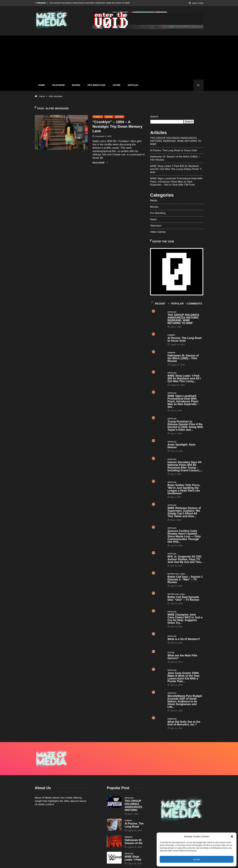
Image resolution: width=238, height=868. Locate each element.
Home (42, 85)
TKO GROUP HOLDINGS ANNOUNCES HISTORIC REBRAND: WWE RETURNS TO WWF (90, 3)
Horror (172, 353)
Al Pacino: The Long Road (134, 825)
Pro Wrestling (97, 85)
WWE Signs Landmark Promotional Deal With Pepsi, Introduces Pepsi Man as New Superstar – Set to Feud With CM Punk (176, 182)
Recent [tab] (159, 304)
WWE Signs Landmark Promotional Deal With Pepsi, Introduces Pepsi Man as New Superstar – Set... (183, 401)
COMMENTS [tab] (194, 304)
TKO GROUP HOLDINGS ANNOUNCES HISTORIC (133, 806)
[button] (232, 836)
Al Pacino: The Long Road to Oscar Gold (173, 150)
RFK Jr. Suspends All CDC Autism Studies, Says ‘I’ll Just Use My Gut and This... (185, 559)
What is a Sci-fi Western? (184, 639)
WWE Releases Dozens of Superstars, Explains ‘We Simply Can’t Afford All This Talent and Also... (184, 512)
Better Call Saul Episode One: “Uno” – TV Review (183, 598)
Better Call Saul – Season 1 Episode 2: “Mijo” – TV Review (185, 579)
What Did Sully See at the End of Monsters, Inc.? (184, 723)
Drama (109, 117)
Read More (100, 163)
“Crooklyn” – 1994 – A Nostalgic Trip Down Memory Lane (117, 126)
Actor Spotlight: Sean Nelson (182, 446)
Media (154, 200)
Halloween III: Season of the (134, 842)
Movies (76, 85)
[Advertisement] (119, 60)
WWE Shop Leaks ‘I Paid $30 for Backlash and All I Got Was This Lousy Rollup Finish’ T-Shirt (176, 169)
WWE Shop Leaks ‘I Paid (133, 858)
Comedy (98, 117)
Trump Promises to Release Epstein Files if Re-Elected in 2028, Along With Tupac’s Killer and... (185, 426)
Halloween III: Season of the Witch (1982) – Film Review (183, 358)
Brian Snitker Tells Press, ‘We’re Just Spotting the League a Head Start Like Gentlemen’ (184, 489)
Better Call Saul (176, 574)
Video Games (158, 232)
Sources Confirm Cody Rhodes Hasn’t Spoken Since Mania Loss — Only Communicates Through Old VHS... (184, 536)
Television (58, 85)
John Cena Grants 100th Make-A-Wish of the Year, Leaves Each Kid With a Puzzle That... (184, 677)
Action (171, 653)
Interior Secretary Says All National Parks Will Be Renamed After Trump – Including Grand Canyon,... (185, 466)
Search (154, 117)
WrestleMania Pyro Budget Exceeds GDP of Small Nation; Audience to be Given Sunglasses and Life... (185, 701)
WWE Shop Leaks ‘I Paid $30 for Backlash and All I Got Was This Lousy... (184, 378)
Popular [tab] (176, 304)
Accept (197, 859)
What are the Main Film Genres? (182, 657)
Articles (133, 85)
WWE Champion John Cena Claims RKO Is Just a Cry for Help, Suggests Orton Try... (185, 619)
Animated (172, 719)
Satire (117, 85)
